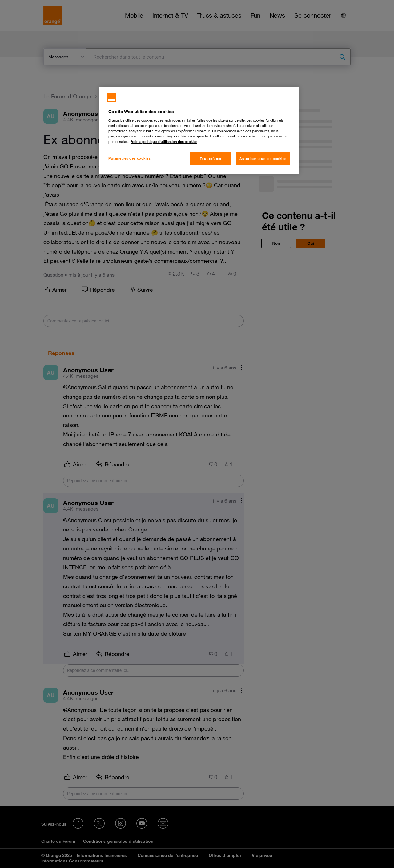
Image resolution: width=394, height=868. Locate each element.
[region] (199, 130)
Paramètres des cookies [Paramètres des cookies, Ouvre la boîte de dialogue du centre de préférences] (130, 158)
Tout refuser (211, 158)
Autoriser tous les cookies (263, 158)
